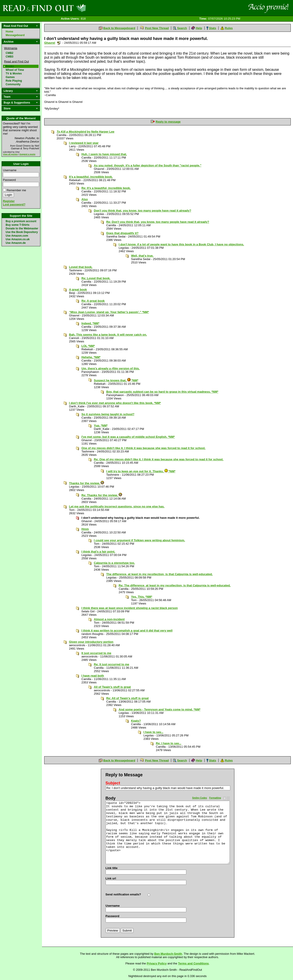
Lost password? (14, 204)
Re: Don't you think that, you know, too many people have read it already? (158, 222)
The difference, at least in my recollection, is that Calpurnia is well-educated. (159, 574)
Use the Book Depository (22, 232)
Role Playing (14, 81)
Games (10, 77)
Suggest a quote (27, 154)
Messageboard (15, 35)
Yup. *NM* (101, 425)
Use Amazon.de (16, 243)
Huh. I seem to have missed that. (104, 154)
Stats (212, 28)
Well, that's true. (142, 256)
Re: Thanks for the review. (102, 495)
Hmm (85, 529)
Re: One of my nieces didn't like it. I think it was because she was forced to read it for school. (159, 459)
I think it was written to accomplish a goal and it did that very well (127, 631)
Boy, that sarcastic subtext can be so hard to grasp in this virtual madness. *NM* (162, 392)
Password (9, 180)
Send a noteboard (59, 43)
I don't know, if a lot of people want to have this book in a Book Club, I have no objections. (181, 244)
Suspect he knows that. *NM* (116, 380)
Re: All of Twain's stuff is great (127, 698)
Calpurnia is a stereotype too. (114, 563)
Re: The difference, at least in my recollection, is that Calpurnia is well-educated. (175, 585)
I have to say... (153, 732)
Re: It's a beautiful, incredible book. (106, 188)
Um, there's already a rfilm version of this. (111, 368)
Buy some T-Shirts (17, 225)
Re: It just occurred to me (112, 664)
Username (10, 170)
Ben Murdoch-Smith (168, 954)
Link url (111, 878)
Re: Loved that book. (96, 278)
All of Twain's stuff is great (112, 687)
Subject (113, 783)
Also (85, 199)
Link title (112, 868)
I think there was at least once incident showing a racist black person (130, 608)
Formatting (215, 798)
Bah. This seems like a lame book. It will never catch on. (108, 335)
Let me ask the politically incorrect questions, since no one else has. (117, 506)
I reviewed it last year (84, 143)
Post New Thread (157, 28)
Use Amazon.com (17, 236)
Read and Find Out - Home (68, 8)
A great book (78, 289)
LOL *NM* (88, 346)
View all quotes (10, 154)
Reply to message (168, 122)
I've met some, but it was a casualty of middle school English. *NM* (128, 437)
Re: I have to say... (168, 743)
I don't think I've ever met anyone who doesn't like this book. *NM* (115, 403)
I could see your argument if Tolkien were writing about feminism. (139, 540)
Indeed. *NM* (90, 323)
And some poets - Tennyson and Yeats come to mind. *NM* (160, 709)
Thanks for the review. (87, 483)
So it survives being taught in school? (108, 414)
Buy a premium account (21, 221)
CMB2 (9, 53)
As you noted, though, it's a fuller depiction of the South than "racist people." (148, 165)
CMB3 (9, 57)
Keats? (136, 721)
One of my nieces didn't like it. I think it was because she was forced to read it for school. (143, 448)
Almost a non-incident (109, 619)
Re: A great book (93, 301)
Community (13, 84)
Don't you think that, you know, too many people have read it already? (143, 211)
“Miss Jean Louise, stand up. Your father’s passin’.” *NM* (109, 312)
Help (199, 28)
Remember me (16, 190)
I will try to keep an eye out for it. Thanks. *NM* (141, 471)
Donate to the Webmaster (22, 228)
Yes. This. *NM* (142, 597)
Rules (229, 28)
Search (182, 28)
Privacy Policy (157, 963)
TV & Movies (14, 74)
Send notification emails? (123, 894)
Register (9, 201)
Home (9, 32)
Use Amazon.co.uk (18, 239)
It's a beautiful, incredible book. (91, 177)
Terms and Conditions (193, 963)
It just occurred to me (96, 653)
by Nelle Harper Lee (85, 132)
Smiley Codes (200, 798)
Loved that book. (81, 267)
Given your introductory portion (91, 642)
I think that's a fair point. (98, 552)
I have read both (93, 676)
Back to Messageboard (119, 28)
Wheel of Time (15, 70)
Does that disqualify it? (122, 233)
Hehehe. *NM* (91, 357)
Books (10, 66)
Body (111, 798)
